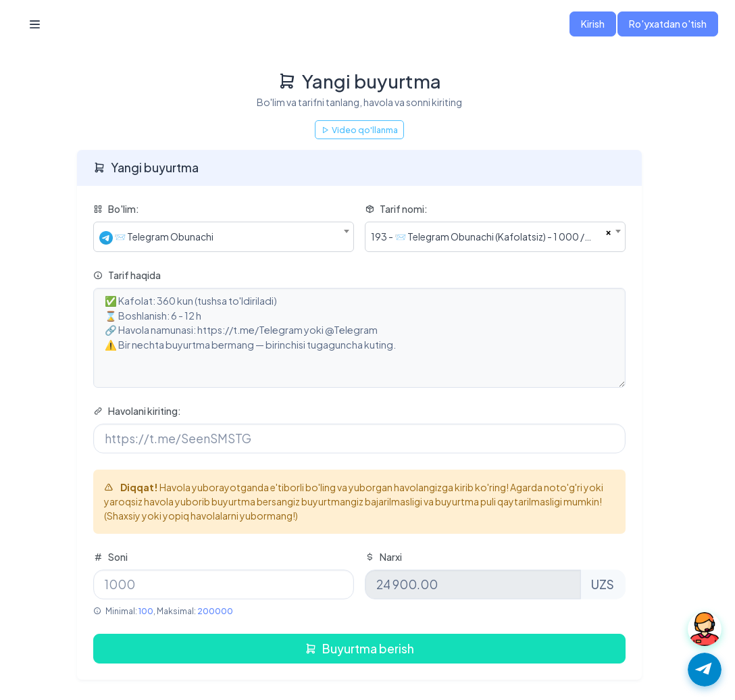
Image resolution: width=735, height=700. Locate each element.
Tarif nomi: (396, 209)
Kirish (593, 24)
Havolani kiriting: (137, 411)
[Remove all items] (608, 231)
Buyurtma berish (359, 649)
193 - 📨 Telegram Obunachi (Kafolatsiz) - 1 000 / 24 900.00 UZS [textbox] (488, 236)
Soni (110, 557)
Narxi (383, 557)
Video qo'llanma (359, 130)
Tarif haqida (127, 275)
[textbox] (224, 237)
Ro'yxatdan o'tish (668, 24)
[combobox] (224, 237)
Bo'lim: (116, 209)
